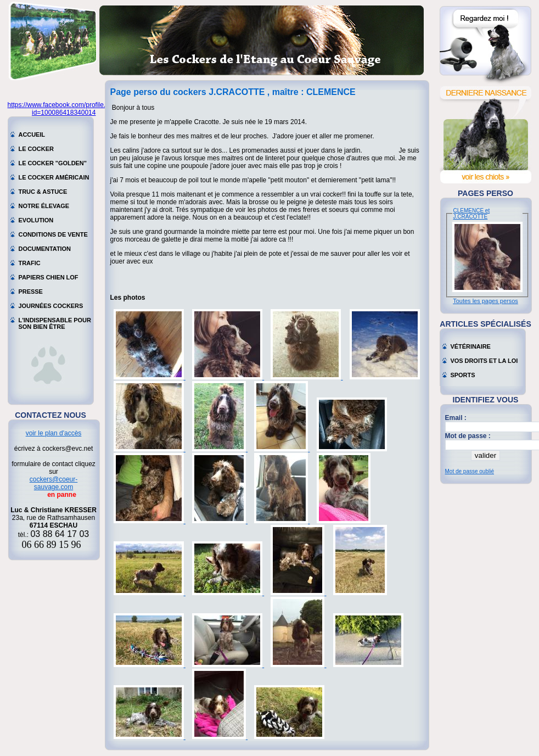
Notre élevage (44, 206)
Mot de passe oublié (470, 471)
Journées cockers (51, 306)
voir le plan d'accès (54, 433)
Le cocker (36, 149)
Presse (31, 292)
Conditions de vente (53, 234)
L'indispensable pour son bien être (55, 321)
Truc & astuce (43, 192)
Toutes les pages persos (485, 301)
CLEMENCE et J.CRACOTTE (472, 214)
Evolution (36, 220)
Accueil (32, 135)
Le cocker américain (54, 177)
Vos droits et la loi (484, 361)
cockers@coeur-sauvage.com (54, 483)
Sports (463, 375)
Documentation (45, 249)
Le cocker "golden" (53, 163)
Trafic (30, 263)
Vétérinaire (471, 346)
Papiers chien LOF (49, 277)
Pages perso (485, 193)
